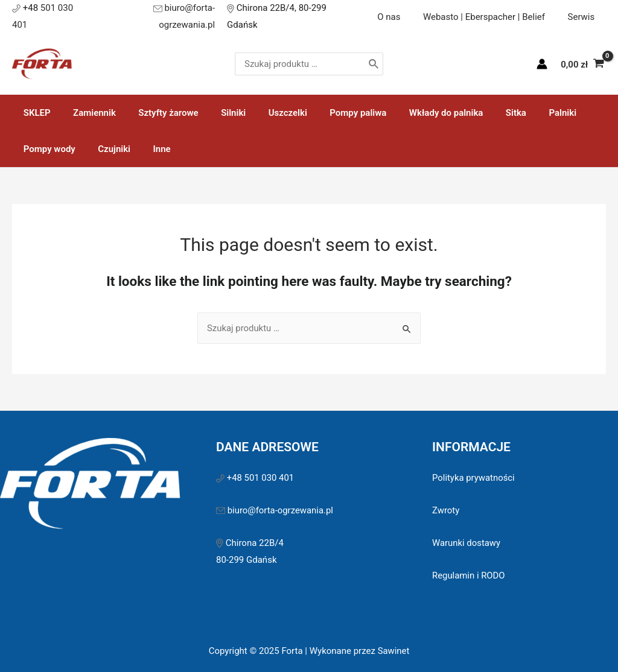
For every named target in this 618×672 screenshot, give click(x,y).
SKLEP (35, 109)
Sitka (482, 109)
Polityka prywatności (474, 474)
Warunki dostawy (467, 539)
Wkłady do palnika (417, 109)
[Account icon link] (542, 61)
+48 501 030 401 (262, 474)
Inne (151, 145)
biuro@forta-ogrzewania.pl (170, 14)
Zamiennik (88, 109)
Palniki (524, 109)
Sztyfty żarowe (157, 109)
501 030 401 (67, 14)
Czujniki (107, 145)
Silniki (218, 109)
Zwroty (446, 507)
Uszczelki (267, 109)
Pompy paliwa (333, 109)
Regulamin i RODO (469, 572)
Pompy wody (47, 145)
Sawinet (393, 647)
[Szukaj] (400, 61)
